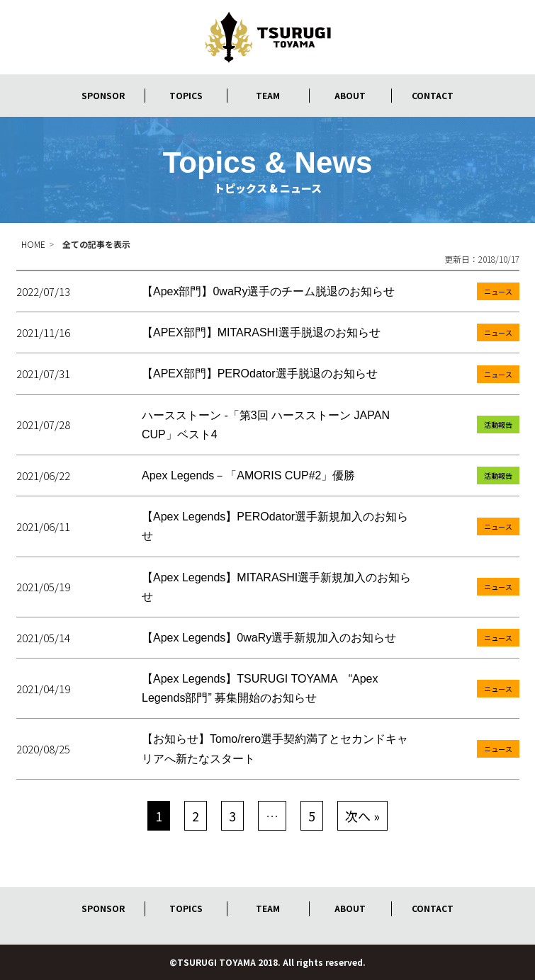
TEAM (268, 95)
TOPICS (186, 95)
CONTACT (433, 95)
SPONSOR (103, 95)
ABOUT (350, 95)
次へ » (362, 816)
